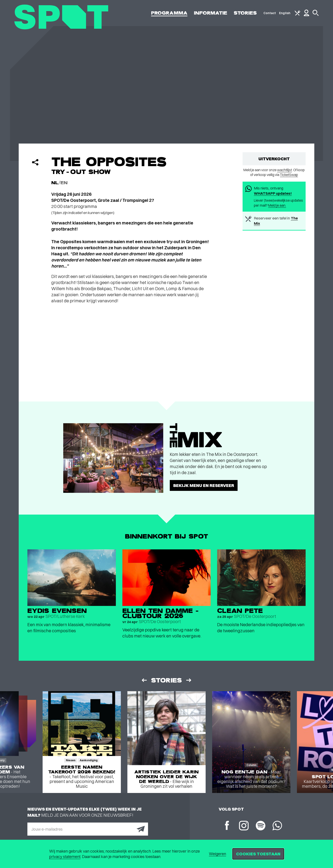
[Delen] (35, 162)
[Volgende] (189, 680)
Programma (169, 13)
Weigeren (217, 854)
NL (55, 183)
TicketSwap (289, 175)
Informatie (211, 13)
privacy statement (65, 857)
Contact (270, 13)
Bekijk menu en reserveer (204, 485)
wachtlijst (285, 170)
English (285, 13)
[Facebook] (227, 826)
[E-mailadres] (88, 829)
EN (64, 183)
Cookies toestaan (258, 854)
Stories (245, 13)
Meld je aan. (277, 205)
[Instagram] (244, 826)
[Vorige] (144, 680)
